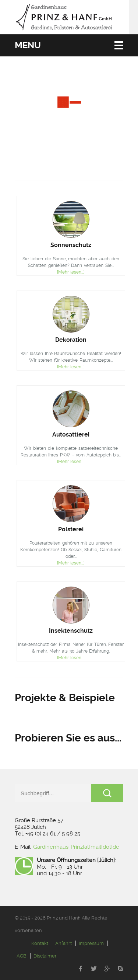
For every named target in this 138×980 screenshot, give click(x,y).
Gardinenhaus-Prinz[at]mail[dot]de (76, 847)
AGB (22, 956)
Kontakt (40, 943)
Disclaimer (45, 956)
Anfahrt (63, 943)
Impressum (91, 943)
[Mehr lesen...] (71, 272)
